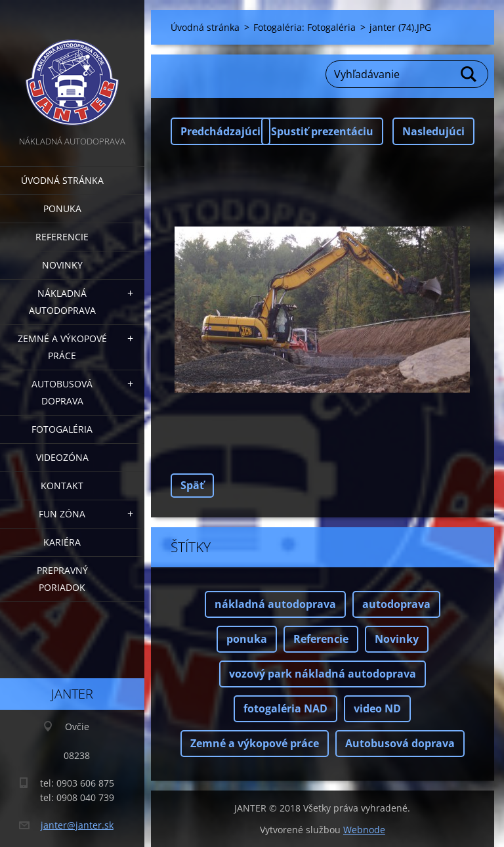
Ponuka (62, 208)
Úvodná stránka (62, 180)
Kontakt (62, 486)
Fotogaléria (62, 429)
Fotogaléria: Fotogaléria (304, 27)
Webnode (364, 830)
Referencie (62, 237)
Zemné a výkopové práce (62, 347)
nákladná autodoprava (275, 604)
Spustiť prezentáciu (322, 131)
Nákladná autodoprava (62, 302)
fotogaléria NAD (285, 708)
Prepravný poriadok (62, 579)
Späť (192, 485)
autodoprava (396, 604)
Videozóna (62, 457)
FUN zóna (62, 514)
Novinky (62, 265)
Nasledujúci (433, 131)
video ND (377, 708)
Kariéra (62, 542)
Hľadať (469, 74)
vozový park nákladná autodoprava (323, 674)
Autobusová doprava (62, 392)
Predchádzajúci (220, 131)
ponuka (247, 639)
